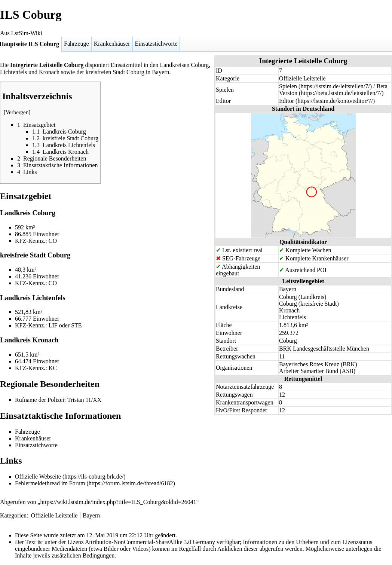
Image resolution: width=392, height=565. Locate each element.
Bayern (91, 515)
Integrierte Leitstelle (36, 65)
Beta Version (333, 90)
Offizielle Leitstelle (54, 515)
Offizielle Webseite (38, 477)
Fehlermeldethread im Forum (50, 483)
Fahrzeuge (76, 44)
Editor (287, 101)
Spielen (288, 86)
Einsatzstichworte (156, 44)
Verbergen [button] (17, 112)
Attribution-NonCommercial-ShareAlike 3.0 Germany (150, 542)
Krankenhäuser (112, 44)
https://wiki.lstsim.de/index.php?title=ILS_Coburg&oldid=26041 (118, 502)
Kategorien (13, 515)
